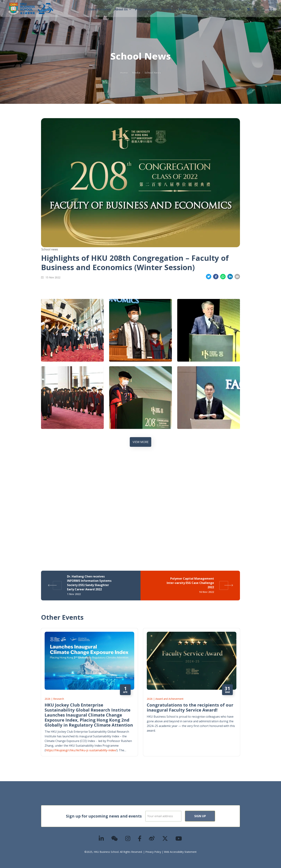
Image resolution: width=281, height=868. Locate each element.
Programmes (147, 9)
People (168, 9)
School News (153, 73)
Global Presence (99, 9)
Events (204, 9)
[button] (263, 9)
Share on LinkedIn (230, 277)
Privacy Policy (153, 852)
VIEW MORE (141, 442)
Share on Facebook (216, 277)
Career (236, 9)
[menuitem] (249, 10)
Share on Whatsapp (223, 277)
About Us (123, 9)
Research (187, 9)
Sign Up (212, 816)
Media (219, 9)
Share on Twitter (209, 277)
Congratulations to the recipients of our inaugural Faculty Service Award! (190, 707)
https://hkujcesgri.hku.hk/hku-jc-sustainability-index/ (81, 750)
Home (124, 73)
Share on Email (237, 277)
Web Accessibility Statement (180, 852)
